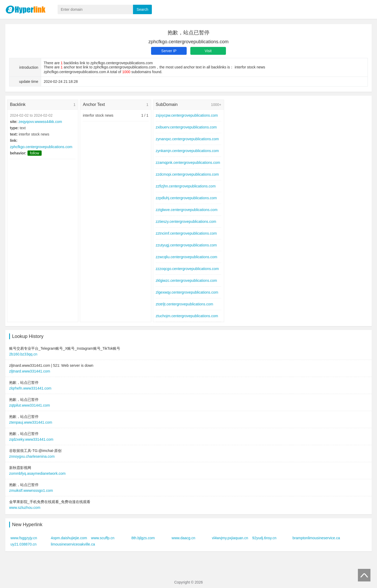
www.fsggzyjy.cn (24, 538)
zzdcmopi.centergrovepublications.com (187, 174)
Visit (208, 51)
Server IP (169, 51)
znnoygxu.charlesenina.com (32, 456)
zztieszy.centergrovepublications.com (186, 222)
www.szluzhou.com (25, 508)
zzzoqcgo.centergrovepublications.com (187, 269)
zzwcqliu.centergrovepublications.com (187, 257)
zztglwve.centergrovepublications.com (187, 210)
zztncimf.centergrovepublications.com (186, 233)
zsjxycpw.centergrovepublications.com (187, 115)
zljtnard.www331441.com (30, 371)
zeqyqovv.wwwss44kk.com (40, 122)
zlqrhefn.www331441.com (30, 388)
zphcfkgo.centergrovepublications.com (41, 147)
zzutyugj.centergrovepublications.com (186, 245)
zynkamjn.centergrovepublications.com (187, 151)
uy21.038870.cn (24, 544)
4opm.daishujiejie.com (69, 538)
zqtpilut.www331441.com (30, 405)
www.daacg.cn (184, 538)
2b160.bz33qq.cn (23, 354)
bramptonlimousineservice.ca (316, 538)
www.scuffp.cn (103, 538)
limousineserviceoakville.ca (73, 544)
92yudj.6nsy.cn (264, 538)
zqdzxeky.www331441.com (31, 439)
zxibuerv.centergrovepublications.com (186, 127)
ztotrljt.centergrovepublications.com (184, 304)
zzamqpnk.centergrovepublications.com (188, 163)
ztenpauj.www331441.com (31, 422)
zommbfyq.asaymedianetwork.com (37, 473)
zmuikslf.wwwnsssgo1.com (31, 490)
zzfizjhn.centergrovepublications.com (186, 186)
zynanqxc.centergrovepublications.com (187, 139)
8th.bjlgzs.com (143, 538)
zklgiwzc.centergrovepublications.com (186, 280)
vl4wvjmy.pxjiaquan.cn (230, 538)
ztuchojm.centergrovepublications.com (187, 316)
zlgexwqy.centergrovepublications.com (187, 292)
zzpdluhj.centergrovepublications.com (186, 198)
